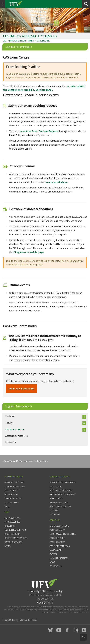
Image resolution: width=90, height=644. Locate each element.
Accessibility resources (17, 436)
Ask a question (12, 518)
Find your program (15, 486)
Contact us (11, 442)
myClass (54, 510)
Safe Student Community (62, 494)
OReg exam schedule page (29, 252)
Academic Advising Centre (63, 482)
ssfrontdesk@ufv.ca (36, 461)
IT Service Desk (12, 534)
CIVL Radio (55, 514)
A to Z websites (12, 522)
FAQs (7, 506)
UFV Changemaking (59, 526)
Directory (10, 526)
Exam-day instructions (22, 389)
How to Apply (12, 490)
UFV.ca (28, 4)
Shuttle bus (56, 498)
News (52, 562)
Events (53, 554)
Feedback (33, 620)
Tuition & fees (12, 502)
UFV (5, 41)
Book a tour (11, 494)
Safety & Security (13, 542)
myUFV (8, 546)
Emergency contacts (16, 530)
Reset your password (16, 538)
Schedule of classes (60, 506)
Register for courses (61, 490)
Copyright (7, 620)
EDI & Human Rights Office (63, 534)
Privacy (15, 620)
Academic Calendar (14, 482)
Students (10, 416)
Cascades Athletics (60, 546)
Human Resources (59, 558)
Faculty (9, 423)
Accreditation (57, 538)
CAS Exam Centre (43, 41)
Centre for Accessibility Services (21, 41)
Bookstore (56, 486)
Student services (59, 502)
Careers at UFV (57, 542)
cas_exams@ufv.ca (57, 182)
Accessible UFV (57, 530)
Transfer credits (13, 498)
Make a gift (55, 550)
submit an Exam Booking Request (39, 131)
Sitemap (23, 620)
